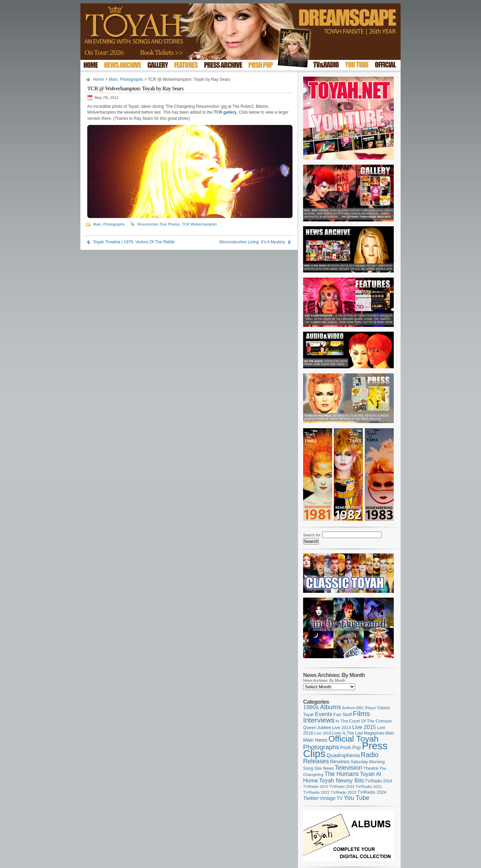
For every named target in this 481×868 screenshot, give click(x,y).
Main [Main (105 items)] (390, 733)
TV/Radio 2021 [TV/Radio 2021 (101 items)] (369, 787)
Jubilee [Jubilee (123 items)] (324, 727)
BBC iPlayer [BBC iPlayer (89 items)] (366, 708)
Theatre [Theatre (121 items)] (371, 768)
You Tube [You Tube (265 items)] (357, 798)
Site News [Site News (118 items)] (324, 768)
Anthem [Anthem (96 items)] (349, 708)
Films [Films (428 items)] (361, 713)
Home (99, 79)
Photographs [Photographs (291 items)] (321, 747)
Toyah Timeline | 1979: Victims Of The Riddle (134, 242)
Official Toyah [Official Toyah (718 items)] (354, 739)
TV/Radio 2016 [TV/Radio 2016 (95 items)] (342, 787)
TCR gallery (225, 112)
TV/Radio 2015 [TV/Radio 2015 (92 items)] (316, 787)
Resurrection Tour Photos (158, 224)
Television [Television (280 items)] (348, 768)
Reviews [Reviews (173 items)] (340, 761)
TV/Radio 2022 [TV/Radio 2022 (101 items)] (316, 792)
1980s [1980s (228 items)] (311, 707)
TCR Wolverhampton (199, 224)
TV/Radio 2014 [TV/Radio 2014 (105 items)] (379, 781)
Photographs (131, 79)
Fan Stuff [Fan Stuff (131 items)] (343, 714)
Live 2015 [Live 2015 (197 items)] (364, 727)
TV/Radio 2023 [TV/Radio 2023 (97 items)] (343, 792)
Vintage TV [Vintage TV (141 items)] (331, 798)
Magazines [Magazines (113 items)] (374, 733)
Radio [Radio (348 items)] (370, 755)
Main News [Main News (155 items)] (315, 740)
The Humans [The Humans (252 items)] (341, 774)
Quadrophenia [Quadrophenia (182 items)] (343, 755)
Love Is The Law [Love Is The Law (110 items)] (347, 733)
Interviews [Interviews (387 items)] (319, 720)
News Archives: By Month (324, 680)
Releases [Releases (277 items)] (316, 761)
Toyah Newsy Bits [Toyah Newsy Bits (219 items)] (342, 781)
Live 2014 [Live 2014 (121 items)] (342, 727)
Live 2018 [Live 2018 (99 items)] (323, 733)
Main (113, 79)
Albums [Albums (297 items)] (330, 707)
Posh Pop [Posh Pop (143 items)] (351, 748)
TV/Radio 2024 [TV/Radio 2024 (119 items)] (372, 792)
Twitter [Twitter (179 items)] (311, 798)
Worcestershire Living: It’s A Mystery (252, 242)
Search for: (312, 535)
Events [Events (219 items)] (324, 714)
